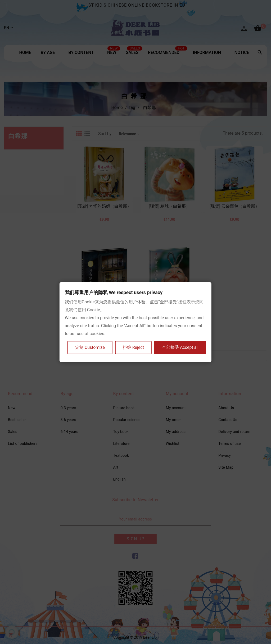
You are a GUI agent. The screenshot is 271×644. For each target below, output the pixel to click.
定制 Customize (90, 347)
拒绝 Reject (133, 347)
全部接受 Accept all (180, 347)
